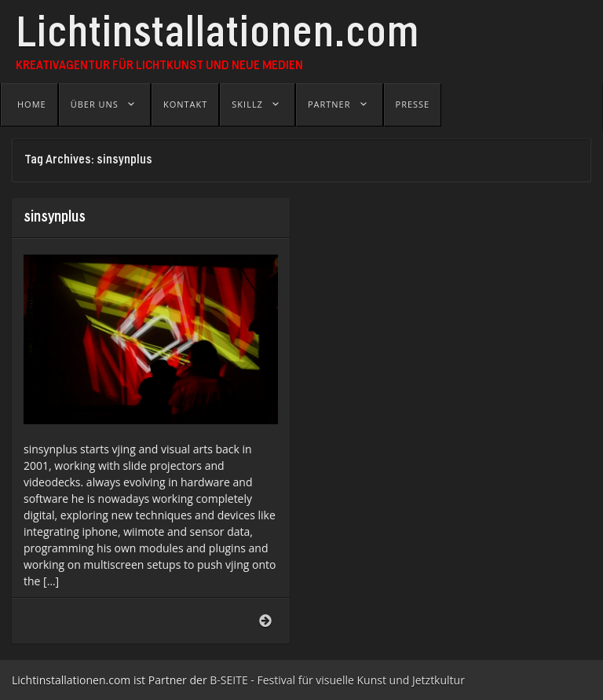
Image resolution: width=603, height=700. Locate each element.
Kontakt (185, 104)
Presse (413, 104)
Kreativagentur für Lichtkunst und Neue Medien (159, 66)
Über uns (95, 104)
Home (32, 104)
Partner (329, 104)
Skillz (247, 104)
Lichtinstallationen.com (217, 37)
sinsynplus (55, 218)
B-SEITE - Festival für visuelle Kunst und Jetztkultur (337, 680)
